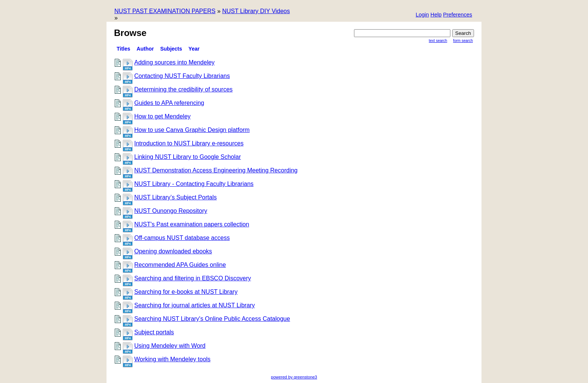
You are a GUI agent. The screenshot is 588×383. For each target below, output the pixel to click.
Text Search (438, 41)
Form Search (463, 41)
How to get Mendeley (162, 116)
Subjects (171, 49)
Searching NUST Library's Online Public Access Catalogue (212, 319)
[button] (457, 15)
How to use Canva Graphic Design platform (192, 130)
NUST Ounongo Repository (171, 211)
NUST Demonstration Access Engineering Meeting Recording (216, 170)
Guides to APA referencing (169, 103)
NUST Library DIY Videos (256, 11)
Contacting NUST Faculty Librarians (182, 76)
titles (123, 49)
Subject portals (154, 332)
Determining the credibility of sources (183, 89)
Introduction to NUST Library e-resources (189, 143)
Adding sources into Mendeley (174, 62)
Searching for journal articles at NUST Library (195, 305)
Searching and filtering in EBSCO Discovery (193, 278)
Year (194, 49)
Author (145, 49)
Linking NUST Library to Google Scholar (187, 157)
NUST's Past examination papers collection (192, 224)
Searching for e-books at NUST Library (186, 292)
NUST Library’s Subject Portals (175, 197)
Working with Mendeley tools (172, 359)
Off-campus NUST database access (182, 238)
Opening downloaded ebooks (173, 251)
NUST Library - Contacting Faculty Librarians (194, 184)
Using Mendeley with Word (170, 346)
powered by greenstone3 (294, 377)
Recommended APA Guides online (180, 265)
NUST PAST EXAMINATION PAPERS (165, 11)
